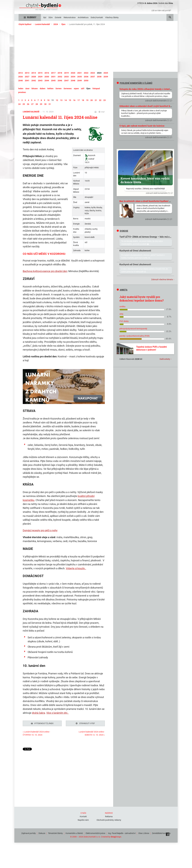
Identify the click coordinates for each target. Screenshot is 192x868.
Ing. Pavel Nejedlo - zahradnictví (122, 833)
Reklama (109, 816)
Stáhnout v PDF (85, 723)
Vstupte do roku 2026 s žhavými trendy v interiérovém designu (153, 89)
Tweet (25, 749)
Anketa (122, 290)
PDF (102, 112)
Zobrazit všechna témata (162, 279)
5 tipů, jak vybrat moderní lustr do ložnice (142, 126)
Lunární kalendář (42, 24)
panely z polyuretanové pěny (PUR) (135, 336)
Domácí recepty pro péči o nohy (40, 530)
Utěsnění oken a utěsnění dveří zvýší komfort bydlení (148, 106)
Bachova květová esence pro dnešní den (45, 271)
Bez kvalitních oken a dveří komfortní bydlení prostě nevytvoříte (154, 201)
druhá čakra (39, 713)
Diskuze (42, 833)
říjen (63, 24)
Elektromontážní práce (95, 833)
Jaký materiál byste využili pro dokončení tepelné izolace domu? (142, 299)
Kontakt (83, 816)
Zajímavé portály (29, 833)
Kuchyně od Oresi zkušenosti (135, 251)
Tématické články (55, 833)
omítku (122, 307)
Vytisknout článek (42, 723)
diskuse (122, 231)
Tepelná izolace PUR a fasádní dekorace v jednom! (151, 348)
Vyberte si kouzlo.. (76, 568)
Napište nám (83, 819)
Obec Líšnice (144, 833)
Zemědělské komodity (161, 833)
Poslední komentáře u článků (135, 83)
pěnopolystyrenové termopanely (133, 329)
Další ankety (165, 359)
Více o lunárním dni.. (57, 713)
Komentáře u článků (74, 833)
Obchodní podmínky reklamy (109, 819)
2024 (56, 24)
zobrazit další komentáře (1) (157, 101)
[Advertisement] (96, 49)
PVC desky (124, 321)
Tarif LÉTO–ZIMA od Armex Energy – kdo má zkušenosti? (150, 237)
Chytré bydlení (25, 24)
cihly (121, 314)
